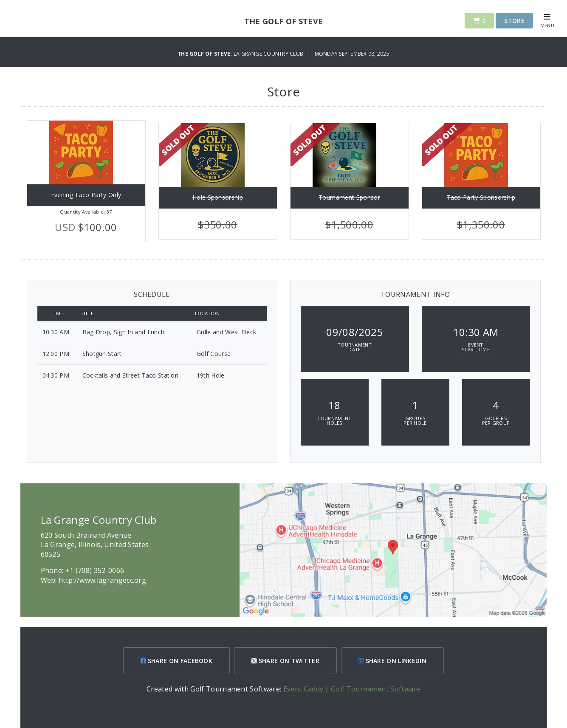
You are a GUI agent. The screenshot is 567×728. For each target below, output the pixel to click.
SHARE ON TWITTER (285, 661)
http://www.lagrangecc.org (102, 580)
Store (514, 21)
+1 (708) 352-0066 (95, 570)
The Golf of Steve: (206, 54)
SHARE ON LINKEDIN (392, 661)
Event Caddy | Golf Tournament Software (352, 689)
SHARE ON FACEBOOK (176, 661)
